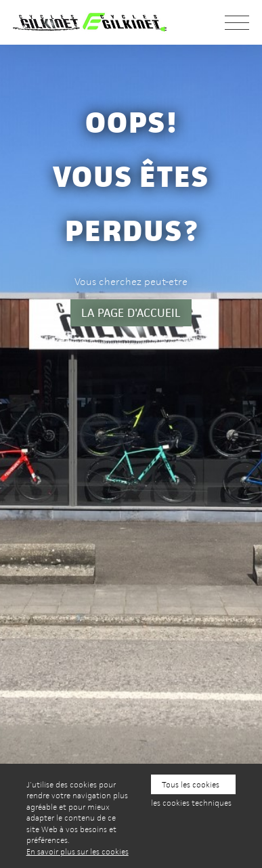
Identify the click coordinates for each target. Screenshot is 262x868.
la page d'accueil (131, 313)
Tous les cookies (191, 784)
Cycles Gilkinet (97, 22)
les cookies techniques (191, 803)
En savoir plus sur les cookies (78, 851)
